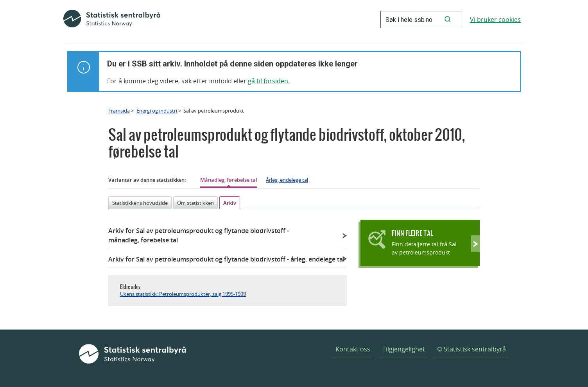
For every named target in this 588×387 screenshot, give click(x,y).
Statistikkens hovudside (140, 203)
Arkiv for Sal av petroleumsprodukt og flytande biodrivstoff (199, 235)
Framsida (119, 111)
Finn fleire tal (412, 233)
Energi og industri (157, 111)
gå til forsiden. (269, 81)
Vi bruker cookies (495, 20)
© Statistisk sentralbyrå (471, 349)
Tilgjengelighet (404, 349)
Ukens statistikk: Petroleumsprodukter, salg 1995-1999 (183, 294)
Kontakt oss (353, 349)
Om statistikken (195, 203)
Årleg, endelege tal (287, 180)
